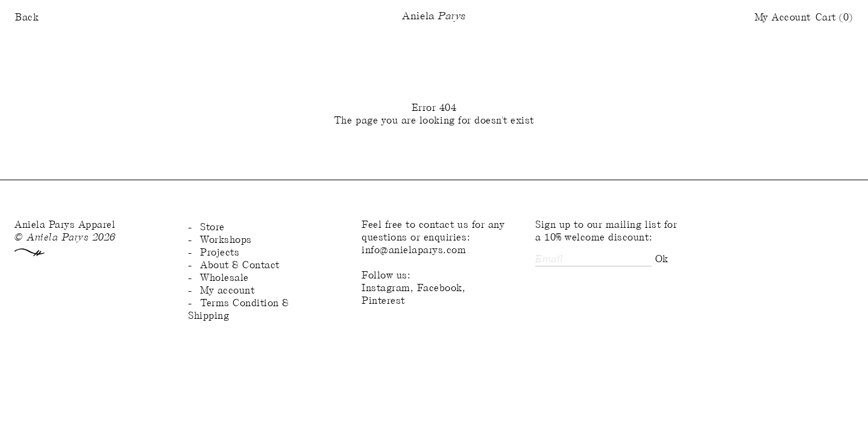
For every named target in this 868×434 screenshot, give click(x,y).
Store (212, 228)
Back (27, 18)
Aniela (434, 17)
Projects (220, 253)
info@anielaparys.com (414, 250)
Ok (662, 259)
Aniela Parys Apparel (65, 225)
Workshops (226, 240)
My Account (783, 18)
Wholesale (225, 278)
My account (227, 291)
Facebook (440, 288)
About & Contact (240, 266)
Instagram (386, 288)
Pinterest (383, 301)
